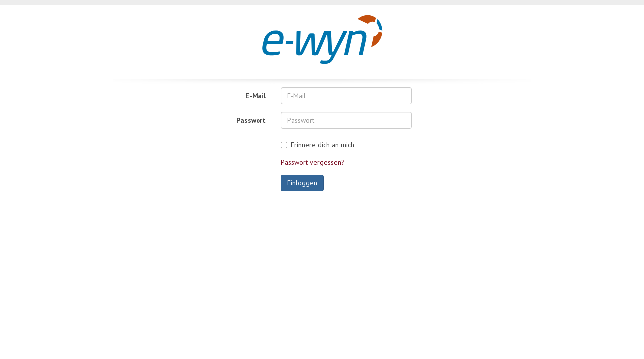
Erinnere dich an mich (322, 145)
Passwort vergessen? (313, 162)
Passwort (251, 120)
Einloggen (302, 183)
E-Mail (256, 96)
